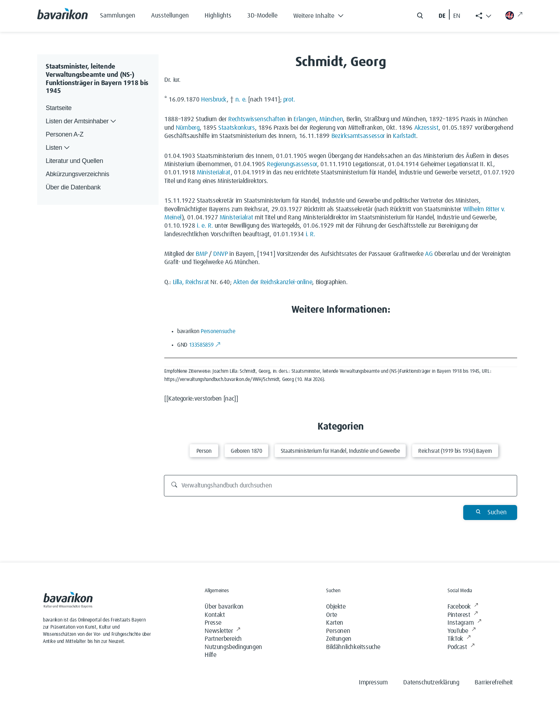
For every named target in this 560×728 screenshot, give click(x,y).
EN (457, 16)
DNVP (221, 254)
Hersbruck (214, 100)
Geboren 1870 (246, 451)
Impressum (373, 683)
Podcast (461, 647)
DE (442, 16)
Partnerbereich (223, 639)
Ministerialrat (214, 173)
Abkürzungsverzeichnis (77, 174)
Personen (338, 631)
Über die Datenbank (73, 187)
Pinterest (462, 615)
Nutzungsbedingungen (233, 647)
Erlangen (305, 119)
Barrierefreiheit (494, 683)
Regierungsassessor (292, 164)
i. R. (311, 234)
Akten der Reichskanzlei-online (273, 282)
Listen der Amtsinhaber (82, 121)
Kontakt (215, 615)
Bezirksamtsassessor (358, 136)
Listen (58, 148)
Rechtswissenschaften (257, 119)
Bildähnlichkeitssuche (353, 647)
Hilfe (210, 655)
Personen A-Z (65, 134)
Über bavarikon (224, 607)
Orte (331, 615)
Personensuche (218, 331)
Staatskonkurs (236, 128)
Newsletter (222, 631)
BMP (201, 254)
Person (204, 451)
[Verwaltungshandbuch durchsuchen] (341, 486)
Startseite (59, 108)
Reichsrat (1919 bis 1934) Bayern (455, 451)
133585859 (205, 345)
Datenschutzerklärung (431, 683)
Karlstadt (404, 136)
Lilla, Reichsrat (191, 282)
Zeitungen (339, 639)
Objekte (336, 607)
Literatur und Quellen (74, 161)
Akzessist (427, 128)
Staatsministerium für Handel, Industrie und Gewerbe (340, 451)
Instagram (464, 623)
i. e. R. (205, 226)
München (331, 119)
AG (429, 254)
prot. (289, 100)
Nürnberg (188, 128)
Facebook (463, 607)
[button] (324, 14)
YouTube (461, 631)
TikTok (459, 639)
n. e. (241, 100)
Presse (213, 623)
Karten (335, 623)
